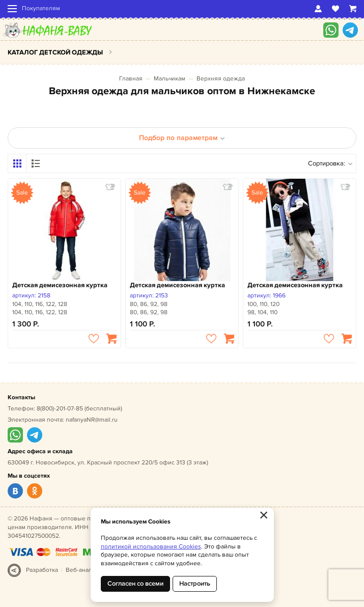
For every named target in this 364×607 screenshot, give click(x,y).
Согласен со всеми (135, 584)
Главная (131, 79)
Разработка (42, 570)
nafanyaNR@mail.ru (92, 420)
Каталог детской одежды (55, 52)
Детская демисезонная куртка (60, 285)
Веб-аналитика (87, 570)
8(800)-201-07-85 (60, 409)
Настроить (195, 584)
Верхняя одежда (221, 79)
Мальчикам (170, 79)
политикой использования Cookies (151, 547)
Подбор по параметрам (182, 138)
